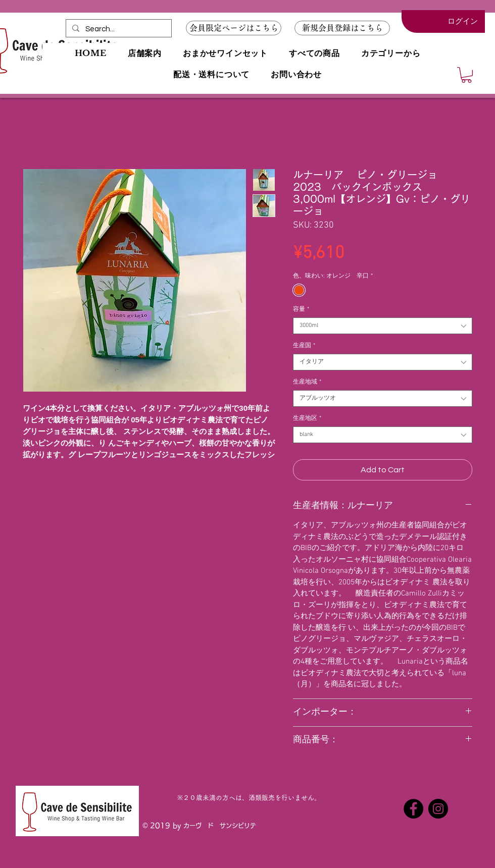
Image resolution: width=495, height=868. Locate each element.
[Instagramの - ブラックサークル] (438, 809)
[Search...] (118, 29)
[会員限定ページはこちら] (234, 28)
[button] (342, 28)
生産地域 (307, 382)
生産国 (304, 346)
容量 (301, 309)
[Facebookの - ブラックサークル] (413, 809)
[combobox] (383, 326)
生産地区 (307, 418)
